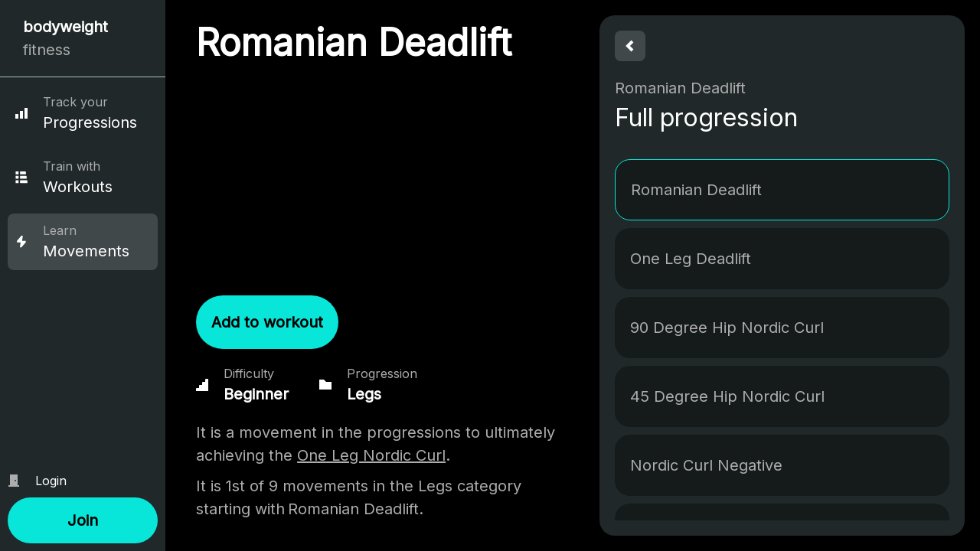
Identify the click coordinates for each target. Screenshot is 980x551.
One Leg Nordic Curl (371, 455)
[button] (83, 520)
